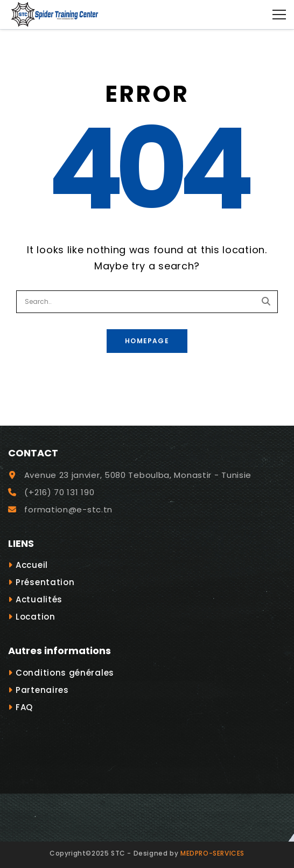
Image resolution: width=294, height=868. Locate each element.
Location (36, 617)
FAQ (24, 707)
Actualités (39, 599)
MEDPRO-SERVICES (212, 853)
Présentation (45, 582)
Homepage (147, 341)
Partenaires (42, 690)
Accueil (32, 565)
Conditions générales (65, 673)
